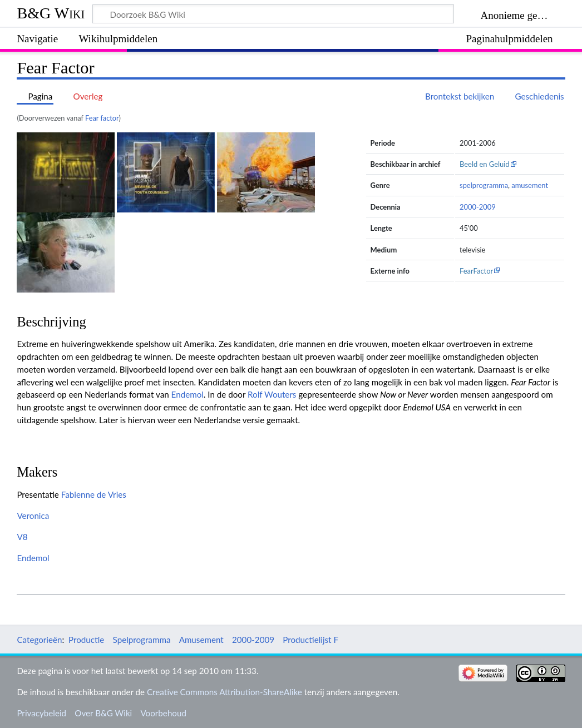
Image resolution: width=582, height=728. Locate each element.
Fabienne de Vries (94, 494)
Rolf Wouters (272, 394)
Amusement (201, 640)
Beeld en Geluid (485, 164)
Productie (86, 640)
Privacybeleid (41, 713)
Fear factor (102, 118)
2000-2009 (478, 207)
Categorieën (39, 640)
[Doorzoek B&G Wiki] (273, 14)
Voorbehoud (163, 713)
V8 (22, 537)
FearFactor (476, 271)
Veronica (33, 516)
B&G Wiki (51, 13)
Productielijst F (310, 640)
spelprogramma (484, 185)
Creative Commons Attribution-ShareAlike (225, 692)
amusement (530, 185)
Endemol (188, 394)
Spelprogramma (142, 640)
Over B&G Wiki (103, 713)
